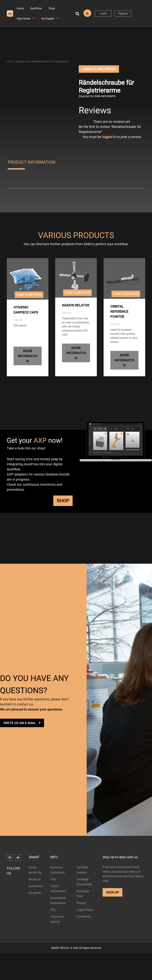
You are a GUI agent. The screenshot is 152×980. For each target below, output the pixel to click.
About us (35, 889)
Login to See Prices (99, 79)
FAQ (53, 889)
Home (20, 8)
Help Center (27, 19)
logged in (109, 147)
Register (123, 13)
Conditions (84, 926)
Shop (52, 8)
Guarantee (36, 896)
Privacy (81, 913)
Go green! (35, 903)
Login (103, 13)
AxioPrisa (36, 8)
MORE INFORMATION (28, 366)
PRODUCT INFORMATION (32, 172)
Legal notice (85, 920)
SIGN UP (112, 902)
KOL (53, 920)
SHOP (63, 510)
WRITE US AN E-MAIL (20, 733)
